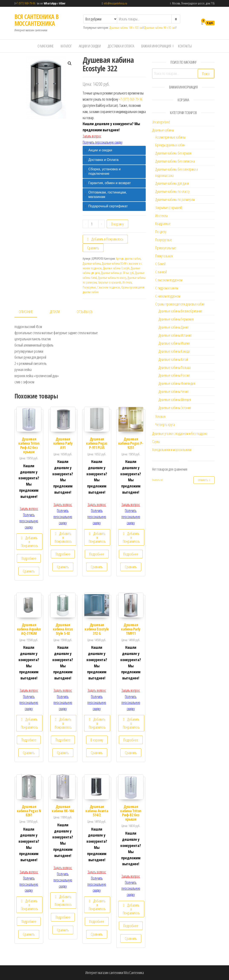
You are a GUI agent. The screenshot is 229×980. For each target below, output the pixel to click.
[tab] (114, 150)
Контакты (185, 46)
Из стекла (127, 282)
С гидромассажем (167, 288)
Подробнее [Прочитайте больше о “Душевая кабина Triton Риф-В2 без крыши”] (131, 926)
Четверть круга (165, 424)
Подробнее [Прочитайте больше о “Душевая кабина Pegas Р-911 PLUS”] (97, 554)
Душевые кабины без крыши (173, 153)
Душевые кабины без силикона (175, 161)
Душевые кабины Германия (176, 319)
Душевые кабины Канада (174, 351)
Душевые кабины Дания (174, 327)
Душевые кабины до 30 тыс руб (117, 273)
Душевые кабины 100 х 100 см (126, 28)
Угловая (160, 416)
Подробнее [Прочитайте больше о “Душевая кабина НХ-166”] (63, 917)
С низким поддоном (168, 296)
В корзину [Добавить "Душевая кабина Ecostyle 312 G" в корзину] (97, 740)
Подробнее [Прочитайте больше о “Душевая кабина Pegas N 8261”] (29, 921)
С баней (160, 264)
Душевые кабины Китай (173, 359)
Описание (26, 312)
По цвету (161, 232)
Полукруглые (89, 287)
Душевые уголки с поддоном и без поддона (180, 433)
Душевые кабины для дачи (172, 183)
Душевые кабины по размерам (175, 199)
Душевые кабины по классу (112, 278)
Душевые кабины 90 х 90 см (159, 28)
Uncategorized (161, 122)
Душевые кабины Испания (175, 335)
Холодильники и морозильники (172, 450)
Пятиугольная (164, 256)
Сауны (156, 441)
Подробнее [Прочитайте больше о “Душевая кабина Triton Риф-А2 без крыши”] (29, 558)
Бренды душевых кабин (128, 259)
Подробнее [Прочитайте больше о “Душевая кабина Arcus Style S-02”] (63, 740)
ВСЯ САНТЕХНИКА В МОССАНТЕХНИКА (37, 20)
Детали (55, 312)
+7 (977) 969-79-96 (26, 3)
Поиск (206, 74)
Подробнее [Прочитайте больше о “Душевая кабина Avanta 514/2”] (97, 921)
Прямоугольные (166, 248)
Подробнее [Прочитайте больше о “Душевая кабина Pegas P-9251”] (131, 554)
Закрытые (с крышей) (109, 282)
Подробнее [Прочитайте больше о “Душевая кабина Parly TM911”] (131, 740)
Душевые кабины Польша (175, 367)
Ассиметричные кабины (170, 137)
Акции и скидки (90, 46)
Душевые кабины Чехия (174, 391)
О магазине (46, 46)
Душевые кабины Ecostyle (116, 268)
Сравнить (93, 248)
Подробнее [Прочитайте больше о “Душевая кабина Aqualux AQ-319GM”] (29, 740)
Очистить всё (157, 480)
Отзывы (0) (85, 312)
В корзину (117, 224)
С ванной (161, 272)
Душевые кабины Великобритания (180, 311)
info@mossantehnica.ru (115, 3)
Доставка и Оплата (121, 46)
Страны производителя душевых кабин (180, 304)
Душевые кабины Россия (174, 375)
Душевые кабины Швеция (175, 400)
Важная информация (156, 46)
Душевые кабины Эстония (175, 408)
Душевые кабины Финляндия (177, 383)
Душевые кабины (92, 263)
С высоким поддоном (109, 287)
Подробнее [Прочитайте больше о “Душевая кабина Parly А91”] (63, 554)
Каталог (66, 46)
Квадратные (163, 224)
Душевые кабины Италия (174, 343)
